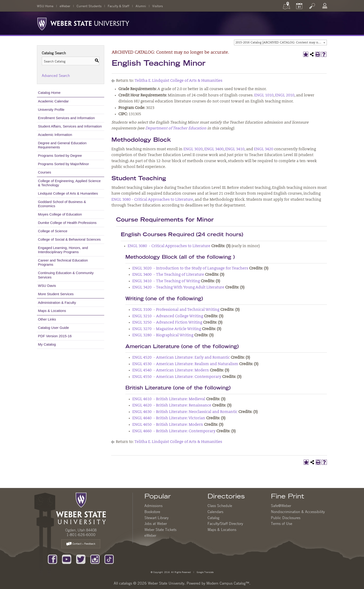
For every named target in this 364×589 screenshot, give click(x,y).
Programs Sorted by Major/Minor (63, 164)
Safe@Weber (281, 506)
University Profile (51, 110)
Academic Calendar (54, 101)
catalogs (126, 583)
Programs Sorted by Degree (60, 155)
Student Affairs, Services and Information (70, 126)
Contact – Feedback (81, 544)
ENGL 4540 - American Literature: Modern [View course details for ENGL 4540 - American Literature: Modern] (171, 370)
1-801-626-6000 (81, 535)
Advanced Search (56, 75)
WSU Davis (47, 286)
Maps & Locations (52, 311)
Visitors (158, 6)
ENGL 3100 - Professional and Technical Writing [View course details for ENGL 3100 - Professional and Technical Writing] (176, 310)
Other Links (47, 319)
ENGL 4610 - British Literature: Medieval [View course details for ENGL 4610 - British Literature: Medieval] (169, 399)
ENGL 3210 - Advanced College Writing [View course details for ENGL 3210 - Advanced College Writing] (168, 316)
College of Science (53, 231)
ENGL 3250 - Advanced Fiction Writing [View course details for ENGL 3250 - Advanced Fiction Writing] (167, 323)
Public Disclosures (286, 518)
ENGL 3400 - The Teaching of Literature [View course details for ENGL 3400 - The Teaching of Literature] (168, 275)
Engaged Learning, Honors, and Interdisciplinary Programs (63, 250)
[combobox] (280, 43)
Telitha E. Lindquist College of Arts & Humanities (179, 81)
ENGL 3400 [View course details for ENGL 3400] (214, 149)
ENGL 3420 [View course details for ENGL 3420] (264, 149)
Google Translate (205, 572)
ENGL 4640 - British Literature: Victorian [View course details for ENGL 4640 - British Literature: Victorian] (169, 418)
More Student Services (56, 294)
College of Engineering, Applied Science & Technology (69, 183)
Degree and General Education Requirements (62, 145)
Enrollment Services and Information (67, 118)
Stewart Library (156, 518)
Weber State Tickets (160, 530)
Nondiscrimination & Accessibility (298, 512)
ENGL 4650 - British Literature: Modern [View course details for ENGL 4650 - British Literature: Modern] (168, 425)
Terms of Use (282, 524)
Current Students (89, 6)
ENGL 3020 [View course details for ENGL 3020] (193, 149)
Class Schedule (220, 506)
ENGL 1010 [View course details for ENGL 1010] (264, 95)
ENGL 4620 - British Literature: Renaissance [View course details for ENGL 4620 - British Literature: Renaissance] (172, 406)
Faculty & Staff (119, 6)
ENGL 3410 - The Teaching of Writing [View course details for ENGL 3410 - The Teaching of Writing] (166, 281)
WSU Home (45, 6)
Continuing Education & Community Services (66, 275)
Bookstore (152, 512)
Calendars (215, 512)
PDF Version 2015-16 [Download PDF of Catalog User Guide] (55, 336)
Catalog (213, 518)
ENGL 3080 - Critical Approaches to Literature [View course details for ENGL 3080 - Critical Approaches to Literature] (152, 200)
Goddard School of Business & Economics (62, 204)
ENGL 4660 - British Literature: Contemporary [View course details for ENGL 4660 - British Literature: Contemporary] (174, 431)
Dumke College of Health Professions (67, 223)
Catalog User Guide (54, 328)
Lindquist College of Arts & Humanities (68, 193)
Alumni (141, 6)
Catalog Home (49, 93)
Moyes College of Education (60, 214)
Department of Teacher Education (176, 128)
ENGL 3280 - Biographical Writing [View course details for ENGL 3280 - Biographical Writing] (163, 335)
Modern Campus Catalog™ (228, 583)
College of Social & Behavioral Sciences (69, 239)
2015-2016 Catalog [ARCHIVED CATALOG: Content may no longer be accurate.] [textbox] (281, 43)
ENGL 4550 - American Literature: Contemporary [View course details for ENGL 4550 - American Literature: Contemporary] (177, 377)
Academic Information (55, 135)
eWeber (65, 6)
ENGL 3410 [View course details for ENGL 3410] (235, 149)
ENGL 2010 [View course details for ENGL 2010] (285, 95)
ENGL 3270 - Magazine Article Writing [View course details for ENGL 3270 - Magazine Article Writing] (167, 329)
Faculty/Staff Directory (225, 524)
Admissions (153, 506)
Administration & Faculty (57, 303)
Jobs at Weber (156, 524)
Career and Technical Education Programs (63, 262)
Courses (45, 172)
